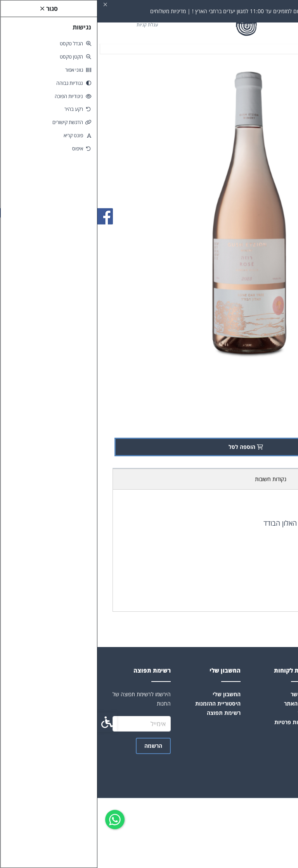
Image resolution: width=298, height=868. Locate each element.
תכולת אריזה (263, 479)
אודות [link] (276, 694)
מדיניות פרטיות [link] (195, 722)
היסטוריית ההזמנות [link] (120, 703)
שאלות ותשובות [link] (264, 713)
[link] (17, 820)
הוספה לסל (150, 447)
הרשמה (56, 746)
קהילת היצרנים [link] (265, 731)
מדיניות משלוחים (219, 479)
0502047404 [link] (267, 750)
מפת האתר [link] (200, 703)
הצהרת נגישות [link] (265, 722)
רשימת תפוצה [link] (126, 713)
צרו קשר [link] (203, 694)
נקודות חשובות (173, 479)
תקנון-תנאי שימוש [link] (261, 703)
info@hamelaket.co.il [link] (255, 741)
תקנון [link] (207, 713)
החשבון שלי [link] (129, 694)
